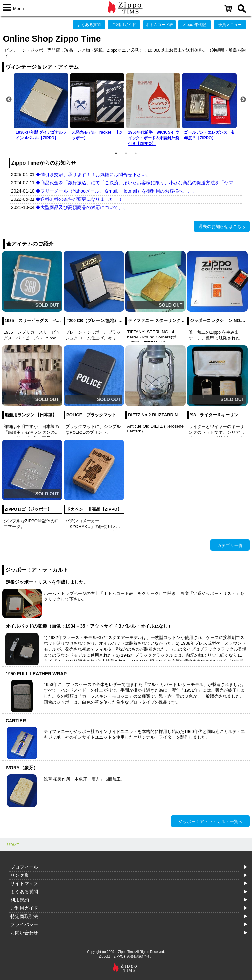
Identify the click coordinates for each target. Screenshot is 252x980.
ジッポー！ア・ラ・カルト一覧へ (210, 821)
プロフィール (24, 867)
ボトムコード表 (159, 25)
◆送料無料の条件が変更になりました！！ (79, 199)
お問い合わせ (24, 933)
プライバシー (24, 924)
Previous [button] (9, 100)
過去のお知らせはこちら (222, 227)
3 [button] (136, 153)
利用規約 (20, 900)
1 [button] (116, 153)
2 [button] (126, 153)
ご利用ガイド (124, 25)
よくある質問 (89, 25)
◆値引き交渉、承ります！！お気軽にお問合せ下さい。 (93, 175)
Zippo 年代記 (195, 25)
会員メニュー (230, 25)
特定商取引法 (24, 916)
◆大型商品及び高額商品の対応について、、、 (84, 207)
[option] (42, 108)
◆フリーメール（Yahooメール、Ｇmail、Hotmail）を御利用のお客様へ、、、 (116, 191)
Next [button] (243, 100)
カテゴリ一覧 (230, 545)
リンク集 (20, 875)
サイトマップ (24, 883)
